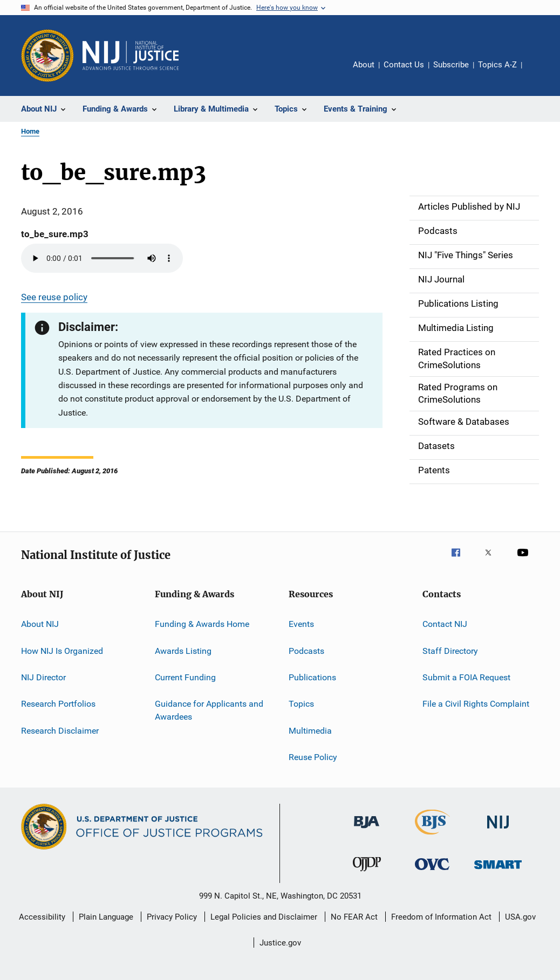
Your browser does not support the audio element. (102, 258)
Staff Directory (450, 650)
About (364, 65)
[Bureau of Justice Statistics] (432, 837)
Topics (301, 704)
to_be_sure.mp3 (55, 234)
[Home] (131, 56)
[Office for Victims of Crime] (432, 872)
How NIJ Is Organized (62, 650)
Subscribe (451, 65)
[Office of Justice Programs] (47, 56)
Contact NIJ (445, 624)
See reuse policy (54, 297)
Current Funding (185, 677)
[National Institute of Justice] (498, 830)
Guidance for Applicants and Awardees (209, 710)
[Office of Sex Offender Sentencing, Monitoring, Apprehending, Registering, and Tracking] (498, 871)
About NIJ (40, 624)
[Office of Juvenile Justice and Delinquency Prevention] (367, 873)
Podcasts (306, 650)
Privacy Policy (172, 917)
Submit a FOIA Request (466, 677)
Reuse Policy (313, 757)
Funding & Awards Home (202, 624)
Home (30, 131)
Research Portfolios (58, 704)
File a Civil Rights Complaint (476, 704)
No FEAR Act (354, 917)
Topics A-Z (497, 65)
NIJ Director (43, 677)
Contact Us (404, 65)
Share (539, 72)
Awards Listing (183, 650)
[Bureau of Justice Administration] (367, 830)
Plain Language (106, 917)
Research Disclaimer (60, 730)
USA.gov (520, 917)
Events (301, 624)
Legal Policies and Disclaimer (264, 917)
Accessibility (42, 917)
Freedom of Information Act (441, 917)
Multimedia (310, 730)
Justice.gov (280, 943)
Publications (312, 677)
